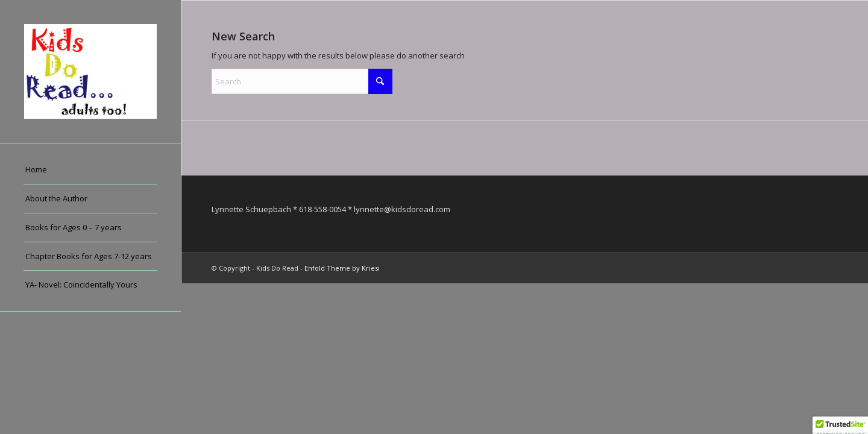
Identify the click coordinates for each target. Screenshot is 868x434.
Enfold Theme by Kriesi (342, 268)
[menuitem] (90, 170)
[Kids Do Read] (90, 71)
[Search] (302, 81)
